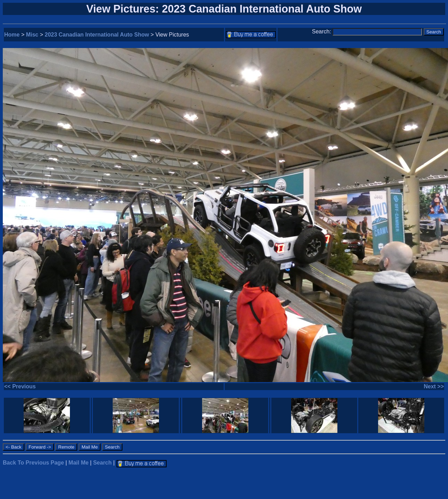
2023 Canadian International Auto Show (97, 35)
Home (12, 35)
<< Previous (20, 386)
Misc (32, 35)
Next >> (434, 386)
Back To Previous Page (33, 463)
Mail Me (79, 463)
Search (102, 463)
